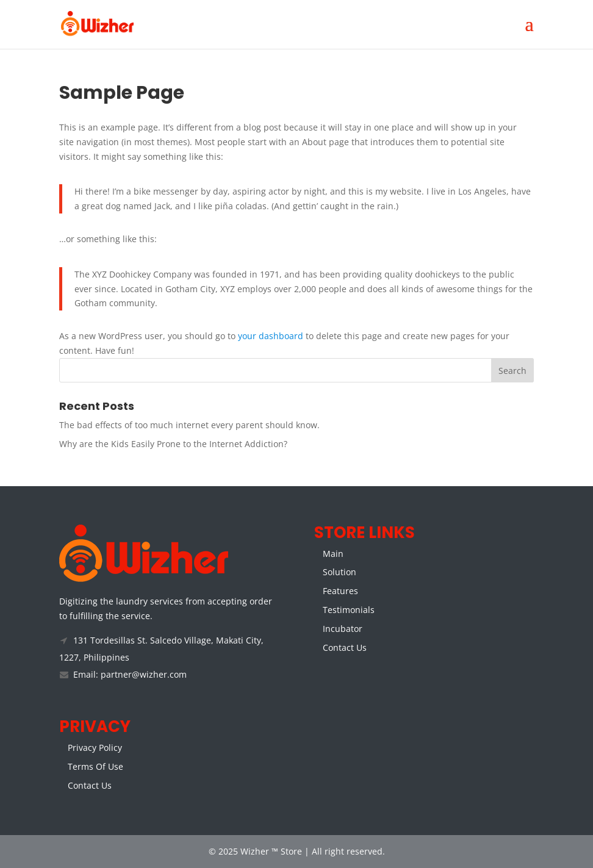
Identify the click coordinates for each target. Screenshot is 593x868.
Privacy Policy (95, 748)
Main (333, 554)
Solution (340, 572)
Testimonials (349, 610)
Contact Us (345, 647)
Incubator (343, 629)
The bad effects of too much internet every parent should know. (189, 425)
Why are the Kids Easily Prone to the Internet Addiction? (173, 444)
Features (340, 591)
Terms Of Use (95, 766)
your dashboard (271, 336)
